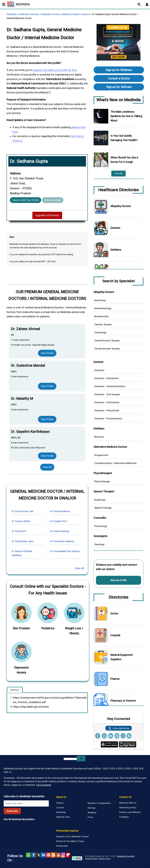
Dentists (115, 228)
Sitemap (92, 808)
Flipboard (68, 855)
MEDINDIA (19, 4)
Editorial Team (63, 817)
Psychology (101, 526)
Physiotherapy (102, 481)
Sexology (99, 544)
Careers (60, 803)
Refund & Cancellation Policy (70, 841)
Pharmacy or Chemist (123, 701)
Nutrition (99, 437)
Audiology (100, 500)
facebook (33, 855)
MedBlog (92, 813)
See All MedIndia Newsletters (19, 819)
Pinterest (48, 855)
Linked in (43, 855)
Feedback (124, 817)
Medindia (11, 14)
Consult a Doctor (119, 78)
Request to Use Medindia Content (72, 837)
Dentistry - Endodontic (107, 378)
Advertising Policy (128, 808)
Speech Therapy (103, 508)
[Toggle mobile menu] (3, 4)
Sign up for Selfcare (119, 87)
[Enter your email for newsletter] (26, 803)
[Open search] (139, 4)
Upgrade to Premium (47, 215)
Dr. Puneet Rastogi (60, 531)
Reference (15, 690)
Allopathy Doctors (51, 14)
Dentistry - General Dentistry (110, 386)
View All (47, 467)
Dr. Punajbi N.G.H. (59, 521)
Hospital (115, 635)
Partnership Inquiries (67, 831)
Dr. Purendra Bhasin (60, 511)
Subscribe (12, 811)
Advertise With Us (128, 803)
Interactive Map (53, 200)
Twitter (38, 855)
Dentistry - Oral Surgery (107, 394)
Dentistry (99, 370)
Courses (60, 808)
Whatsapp (28, 855)
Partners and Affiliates (130, 812)
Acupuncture (101, 455)
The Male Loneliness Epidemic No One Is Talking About (126, 116)
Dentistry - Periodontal (107, 410)
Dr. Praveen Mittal (21, 521)
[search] (70, 759)
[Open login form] (147, 4)
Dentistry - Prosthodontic (108, 418)
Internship (61, 812)
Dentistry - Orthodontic (107, 402)
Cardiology (100, 332)
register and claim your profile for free (55, 70)
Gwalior (86, 14)
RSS (53, 855)
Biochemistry (102, 316)
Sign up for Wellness (119, 70)
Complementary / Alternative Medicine (115, 463)
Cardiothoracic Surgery (107, 340)
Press (90, 817)
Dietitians (116, 250)
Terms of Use (104, 858)
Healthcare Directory (29, 14)
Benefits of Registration (99, 803)
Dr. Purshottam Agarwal (62, 541)
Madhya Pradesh (71, 14)
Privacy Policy (91, 858)
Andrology (100, 300)
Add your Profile (119, 580)
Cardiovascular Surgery (107, 349)
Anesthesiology (103, 308)
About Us (61, 797)
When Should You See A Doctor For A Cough (124, 160)
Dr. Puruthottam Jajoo (23, 541)
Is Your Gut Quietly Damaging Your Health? (124, 138)
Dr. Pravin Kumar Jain (22, 511)
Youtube (58, 855)
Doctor (114, 613)
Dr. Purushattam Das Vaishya (65, 551)
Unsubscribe (62, 846)
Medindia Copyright (126, 856)
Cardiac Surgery (103, 324)
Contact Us (125, 797)
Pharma (115, 679)
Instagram (63, 855)
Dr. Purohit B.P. (19, 531)
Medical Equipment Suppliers (122, 657)
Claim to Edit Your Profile (25, 200)
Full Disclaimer (44, 785)
